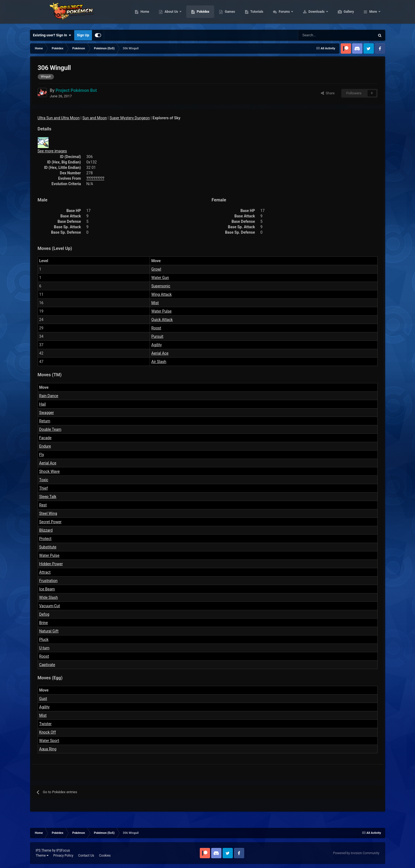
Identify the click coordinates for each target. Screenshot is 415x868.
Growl (156, 269)
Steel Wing (48, 513)
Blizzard (46, 530)
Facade (45, 438)
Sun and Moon (95, 118)
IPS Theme (44, 850)
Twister (46, 724)
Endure (45, 446)
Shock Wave (50, 471)
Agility (156, 345)
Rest (43, 505)
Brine (44, 623)
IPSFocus (63, 850)
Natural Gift (49, 631)
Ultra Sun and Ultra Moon (59, 118)
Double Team (50, 429)
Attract (45, 572)
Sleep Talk (48, 497)
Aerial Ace (160, 353)
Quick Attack (162, 320)
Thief (44, 488)
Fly (42, 455)
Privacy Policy (63, 856)
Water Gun (160, 278)
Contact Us (86, 856)
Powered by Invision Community (356, 853)
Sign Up (83, 35)
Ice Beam (47, 589)
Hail (43, 404)
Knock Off (48, 732)
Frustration (49, 581)
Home (170, 14)
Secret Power (51, 522)
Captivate (47, 665)
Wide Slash (49, 597)
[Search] (317, 35)
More (373, 14)
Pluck (44, 639)
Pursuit (157, 336)
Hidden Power (51, 564)
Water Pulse (161, 311)
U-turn (44, 648)
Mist (155, 303)
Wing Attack (161, 294)
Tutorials (282, 14)
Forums (310, 14)
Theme (42, 856)
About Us (197, 14)
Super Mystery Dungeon (130, 118)
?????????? (95, 178)
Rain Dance (49, 396)
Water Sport (49, 741)
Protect (45, 539)
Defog (44, 614)
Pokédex (229, 14)
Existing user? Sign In (52, 35)
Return (45, 421)
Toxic (44, 480)
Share (328, 93)
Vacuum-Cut (50, 606)
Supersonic (161, 286)
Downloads (342, 14)
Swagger (47, 413)
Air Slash (159, 362)
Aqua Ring (48, 749)
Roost (156, 328)
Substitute (48, 547)
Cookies (105, 856)
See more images (52, 151)
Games (255, 14)
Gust (43, 699)
